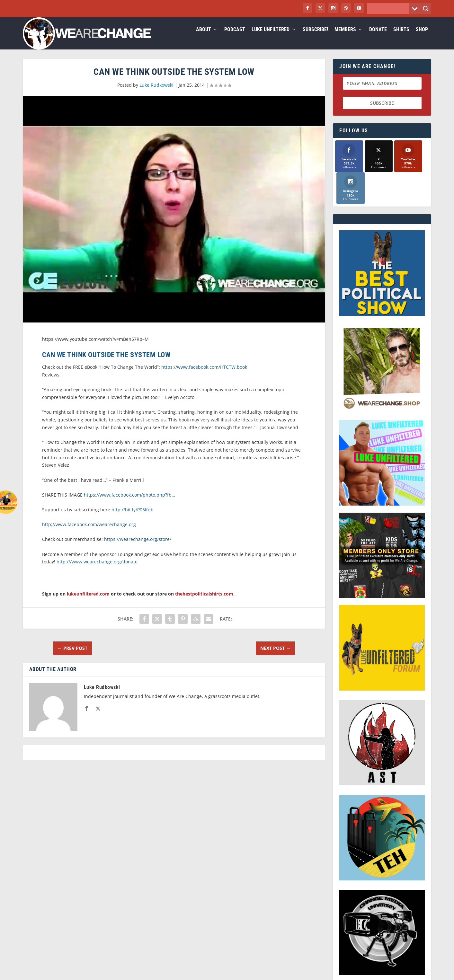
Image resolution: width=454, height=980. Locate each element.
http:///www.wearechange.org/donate (97, 569)
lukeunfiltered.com (88, 601)
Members (345, 37)
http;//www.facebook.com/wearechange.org (89, 532)
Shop (422, 37)
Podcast (235, 37)
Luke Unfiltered (271, 37)
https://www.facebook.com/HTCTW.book (204, 375)
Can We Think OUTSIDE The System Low (106, 362)
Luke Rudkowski (156, 93)
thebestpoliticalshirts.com (204, 601)
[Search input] (390, 9)
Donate (378, 37)
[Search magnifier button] (426, 9)
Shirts (401, 37)
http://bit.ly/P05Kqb (133, 517)
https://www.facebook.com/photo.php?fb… (129, 503)
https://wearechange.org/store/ (138, 547)
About (204, 37)
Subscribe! (315, 37)
